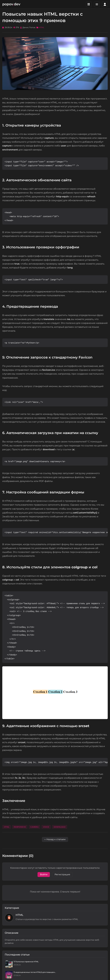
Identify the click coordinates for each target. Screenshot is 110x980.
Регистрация (62, 874)
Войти (44, 874)
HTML (42, 27)
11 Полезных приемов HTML (26, 962)
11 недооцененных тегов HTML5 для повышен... (35, 972)
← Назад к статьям (55, 839)
